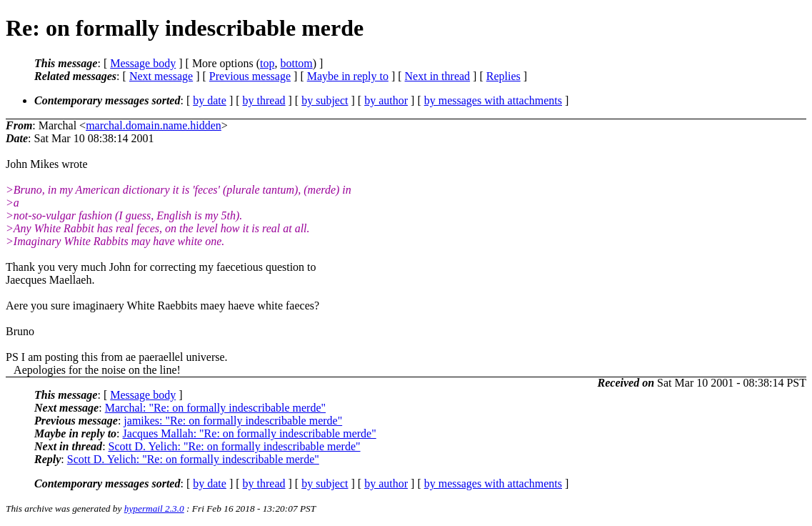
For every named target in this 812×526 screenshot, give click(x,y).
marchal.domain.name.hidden (154, 125)
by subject (325, 100)
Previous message (250, 76)
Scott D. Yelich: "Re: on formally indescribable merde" (235, 446)
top (267, 63)
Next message (161, 76)
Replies (503, 76)
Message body (143, 63)
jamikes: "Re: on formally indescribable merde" (233, 421)
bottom (296, 63)
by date (210, 100)
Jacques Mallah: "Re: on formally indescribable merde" (250, 433)
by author (386, 100)
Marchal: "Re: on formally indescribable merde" (215, 408)
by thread (264, 100)
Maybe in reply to (348, 76)
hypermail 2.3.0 (154, 508)
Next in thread (438, 76)
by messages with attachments (493, 100)
